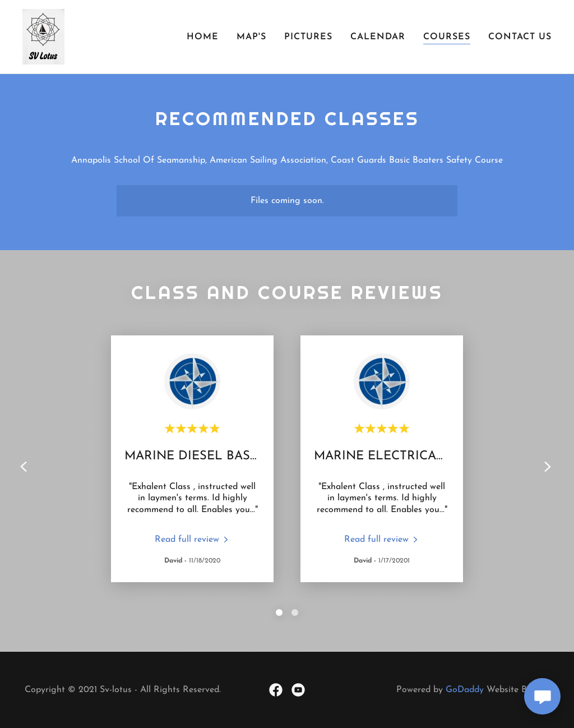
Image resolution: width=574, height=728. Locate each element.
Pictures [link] (308, 37)
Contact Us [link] (520, 37)
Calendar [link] (378, 37)
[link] (43, 36)
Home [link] (203, 37)
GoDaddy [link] (465, 690)
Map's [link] (251, 37)
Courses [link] (447, 37)
